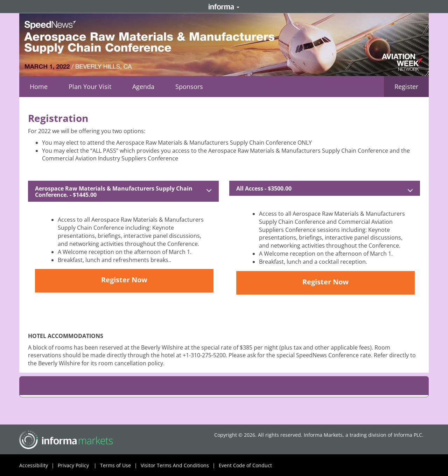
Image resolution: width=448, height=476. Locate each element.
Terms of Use (120, 465)
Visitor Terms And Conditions (180, 465)
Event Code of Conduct (245, 465)
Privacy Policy (79, 465)
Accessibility (38, 465)
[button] (90, 87)
